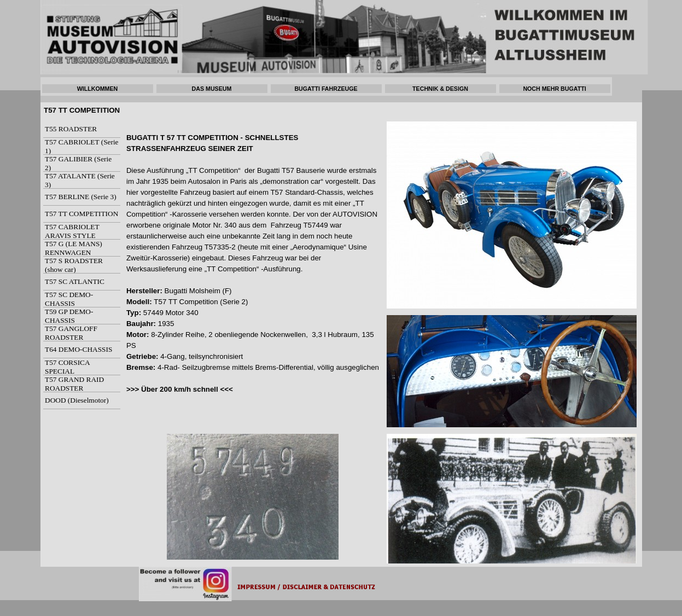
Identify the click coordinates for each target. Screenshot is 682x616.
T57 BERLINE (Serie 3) (81, 197)
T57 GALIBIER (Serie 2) (78, 163)
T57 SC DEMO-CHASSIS (69, 299)
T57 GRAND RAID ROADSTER (74, 384)
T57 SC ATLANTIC (75, 281)
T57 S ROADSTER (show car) (74, 265)
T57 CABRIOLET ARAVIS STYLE (72, 231)
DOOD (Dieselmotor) (77, 400)
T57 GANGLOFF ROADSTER (71, 333)
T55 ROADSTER (71, 129)
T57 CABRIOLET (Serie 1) (82, 146)
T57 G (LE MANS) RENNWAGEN (74, 248)
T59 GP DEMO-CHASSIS (69, 316)
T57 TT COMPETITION (81, 214)
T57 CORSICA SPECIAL (67, 367)
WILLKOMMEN (98, 89)
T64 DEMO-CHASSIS (78, 349)
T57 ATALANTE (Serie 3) (80, 180)
